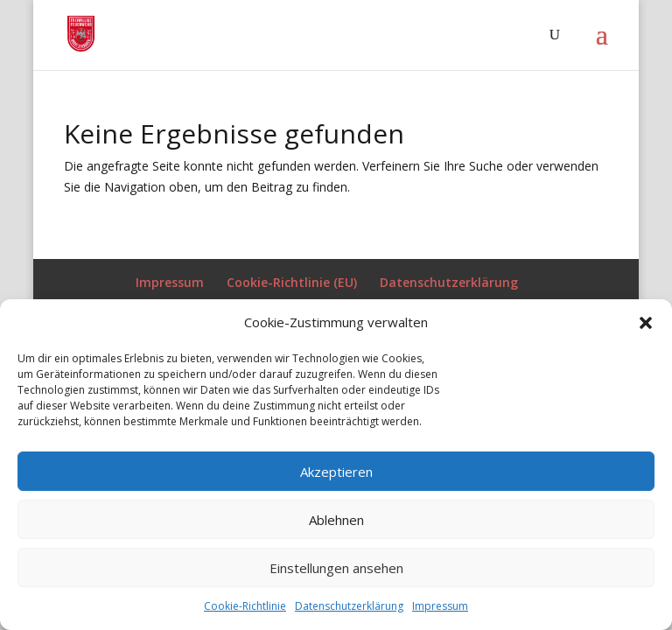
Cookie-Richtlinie (245, 606)
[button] (646, 323)
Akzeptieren (336, 472)
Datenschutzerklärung (349, 606)
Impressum (440, 606)
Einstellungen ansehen (336, 568)
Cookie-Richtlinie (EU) (292, 282)
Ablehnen (336, 520)
